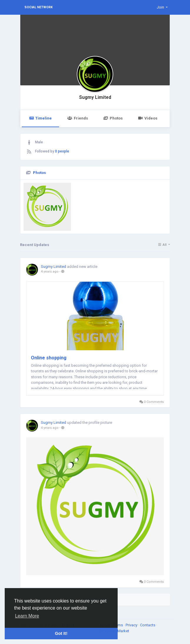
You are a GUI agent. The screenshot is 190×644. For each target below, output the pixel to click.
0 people (62, 151)
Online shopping (49, 358)
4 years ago (50, 272)
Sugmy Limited (95, 97)
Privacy (132, 625)
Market (123, 631)
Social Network (39, 7)
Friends (77, 118)
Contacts (148, 625)
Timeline (40, 118)
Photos (113, 118)
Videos (148, 118)
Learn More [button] (27, 616)
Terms (118, 625)
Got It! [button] (61, 633)
